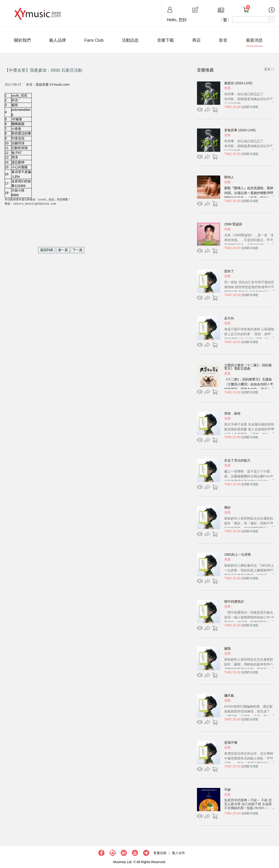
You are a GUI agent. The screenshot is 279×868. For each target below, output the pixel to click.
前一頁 (63, 250)
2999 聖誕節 (233, 224)
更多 (267, 69)
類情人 (229, 177)
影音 (223, 40)
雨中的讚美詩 (234, 601)
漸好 (227, 507)
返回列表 (47, 250)
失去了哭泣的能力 (237, 460)
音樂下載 (165, 40)
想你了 (229, 271)
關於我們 (22, 40)
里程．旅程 (232, 413)
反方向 (229, 318)
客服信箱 (160, 853)
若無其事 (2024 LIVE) (240, 130)
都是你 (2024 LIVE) (238, 83)
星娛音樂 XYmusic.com (53, 84)
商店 (196, 40)
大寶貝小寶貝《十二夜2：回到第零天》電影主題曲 (248, 367)
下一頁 (77, 250)
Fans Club (94, 40)
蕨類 (227, 648)
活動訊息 (130, 40)
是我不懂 (231, 743)
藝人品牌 (58, 40)
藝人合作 (179, 853)
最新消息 (254, 40)
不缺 (227, 790)
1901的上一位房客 (238, 554)
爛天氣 (229, 696)
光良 (227, 88)
